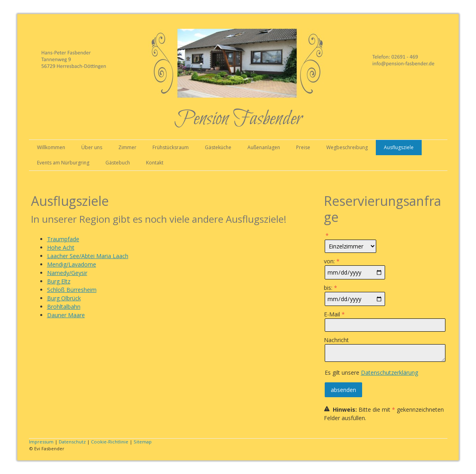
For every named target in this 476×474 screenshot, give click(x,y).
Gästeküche (218, 147)
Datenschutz (72, 442)
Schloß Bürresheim (72, 290)
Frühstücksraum (171, 147)
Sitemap (143, 442)
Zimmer (127, 147)
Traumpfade (63, 239)
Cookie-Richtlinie (110, 442)
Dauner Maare (66, 315)
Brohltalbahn (64, 307)
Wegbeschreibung (347, 147)
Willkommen (51, 147)
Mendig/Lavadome (72, 264)
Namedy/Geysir (67, 273)
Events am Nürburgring (63, 163)
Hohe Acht (61, 247)
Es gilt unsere (371, 372)
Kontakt (155, 163)
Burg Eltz (59, 281)
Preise (303, 147)
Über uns (92, 147)
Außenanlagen (264, 147)
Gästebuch (118, 163)
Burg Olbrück (64, 298)
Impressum (41, 442)
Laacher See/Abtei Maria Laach (88, 256)
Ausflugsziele (399, 147)
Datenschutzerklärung (389, 372)
